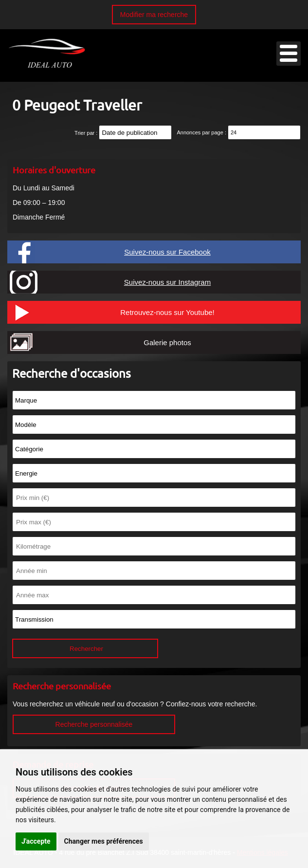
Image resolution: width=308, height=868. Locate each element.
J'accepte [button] (36, 841)
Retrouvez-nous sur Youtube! (167, 312)
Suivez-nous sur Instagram (167, 282)
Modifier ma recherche (154, 15)
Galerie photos (167, 342)
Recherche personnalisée (94, 724)
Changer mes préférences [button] (104, 841)
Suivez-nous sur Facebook (167, 252)
